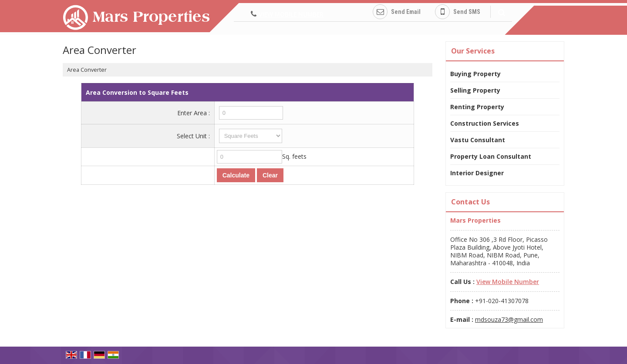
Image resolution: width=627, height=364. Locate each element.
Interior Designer (477, 173)
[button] (291, 14)
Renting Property (477, 107)
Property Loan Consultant (491, 156)
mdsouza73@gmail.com (509, 319)
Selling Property (475, 90)
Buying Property (475, 74)
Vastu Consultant (478, 140)
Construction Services (485, 123)
